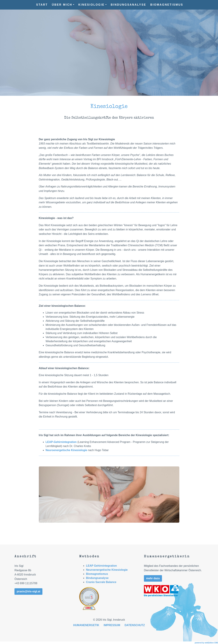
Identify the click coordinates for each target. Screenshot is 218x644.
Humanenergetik (86, 625)
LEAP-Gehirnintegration (61, 442)
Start (42, 5)
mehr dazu (153, 578)
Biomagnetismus (167, 5)
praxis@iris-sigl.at (28, 591)
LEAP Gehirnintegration (101, 566)
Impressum (112, 625)
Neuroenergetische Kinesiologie (67, 450)
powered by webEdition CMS (206, 643)
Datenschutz (135, 625)
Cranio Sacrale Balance (101, 582)
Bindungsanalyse (128, 5)
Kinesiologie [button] (92, 5)
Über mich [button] (63, 5)
